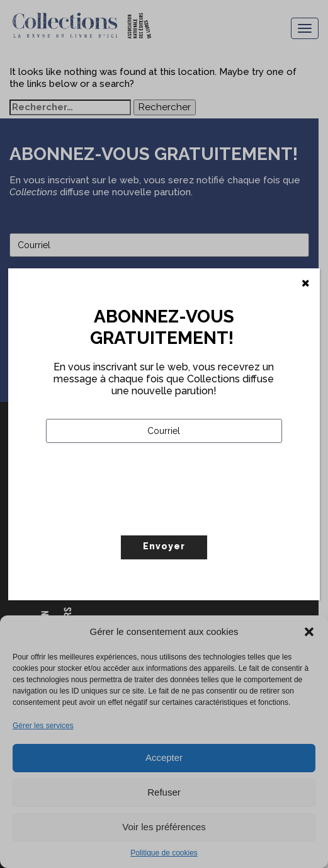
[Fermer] (306, 283)
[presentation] (142, 515)
